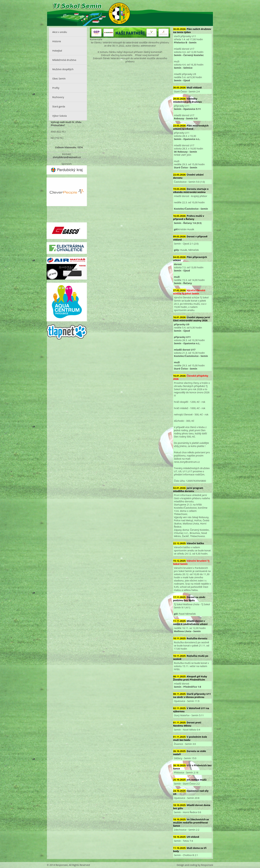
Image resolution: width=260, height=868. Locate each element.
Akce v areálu (60, 32)
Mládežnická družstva (64, 60)
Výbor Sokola (59, 116)
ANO (53, 132)
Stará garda (59, 106)
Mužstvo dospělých (63, 69)
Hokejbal (57, 51)
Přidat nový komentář (147, 55)
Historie (57, 41)
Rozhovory (58, 97)
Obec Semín (59, 79)
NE (52, 138)
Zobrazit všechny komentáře (117, 55)
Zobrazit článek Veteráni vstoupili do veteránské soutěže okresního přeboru (130, 60)
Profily (56, 88)
